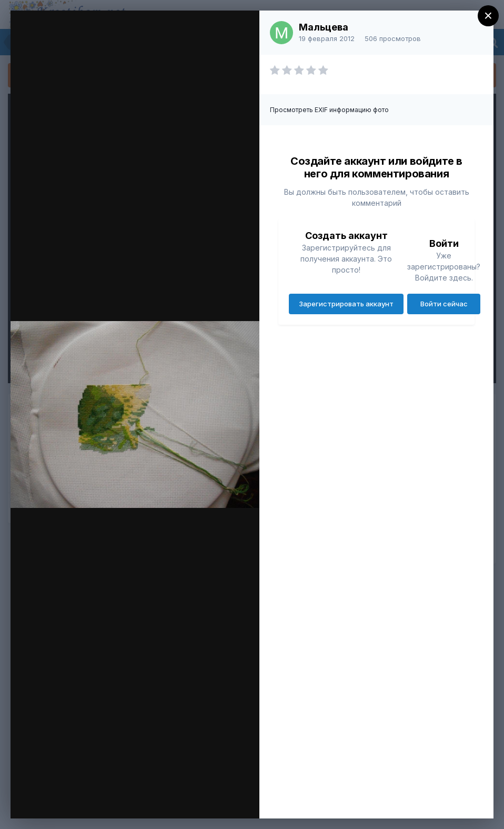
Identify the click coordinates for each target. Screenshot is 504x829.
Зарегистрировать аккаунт (346, 304)
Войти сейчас (444, 304)
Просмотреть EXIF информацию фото (329, 110)
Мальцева (324, 27)
